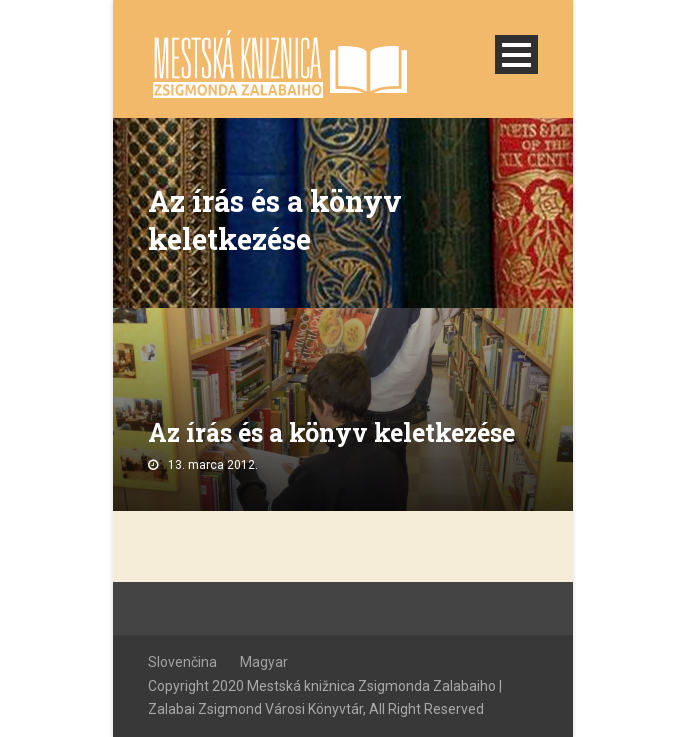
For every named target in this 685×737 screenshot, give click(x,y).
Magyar (264, 662)
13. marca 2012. (213, 465)
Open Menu (516, 54)
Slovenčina (182, 662)
